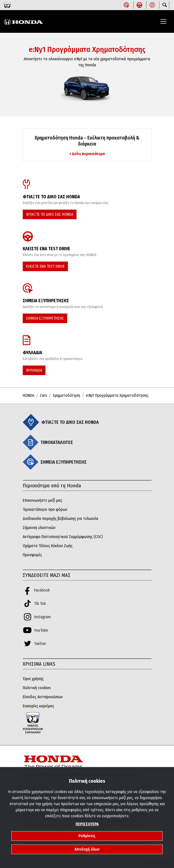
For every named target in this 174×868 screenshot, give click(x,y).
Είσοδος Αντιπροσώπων (43, 697)
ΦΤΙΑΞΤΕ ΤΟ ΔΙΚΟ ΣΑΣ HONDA (50, 214)
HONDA (28, 395)
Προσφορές (32, 555)
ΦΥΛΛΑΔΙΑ (34, 370)
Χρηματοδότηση (66, 395)
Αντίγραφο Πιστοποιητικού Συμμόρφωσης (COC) (63, 537)
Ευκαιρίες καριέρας (38, 706)
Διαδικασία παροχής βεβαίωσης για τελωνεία (60, 519)
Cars (43, 395)
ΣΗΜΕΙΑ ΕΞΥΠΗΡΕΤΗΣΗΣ (45, 318)
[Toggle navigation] (163, 21)
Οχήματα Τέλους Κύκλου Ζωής (48, 546)
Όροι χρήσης (33, 679)
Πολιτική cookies (37, 688)
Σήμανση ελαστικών (39, 528)
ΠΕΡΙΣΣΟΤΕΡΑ (87, 824)
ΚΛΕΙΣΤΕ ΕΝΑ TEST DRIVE (45, 266)
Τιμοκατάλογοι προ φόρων (45, 509)
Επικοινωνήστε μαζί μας (42, 500)
